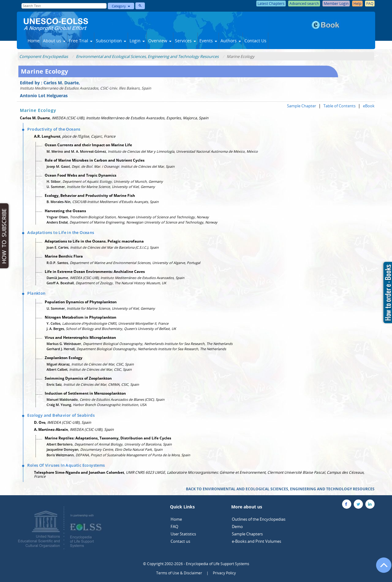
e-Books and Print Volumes (256, 541)
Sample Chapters (247, 534)
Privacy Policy (224, 573)
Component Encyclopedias (44, 56)
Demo (237, 526)
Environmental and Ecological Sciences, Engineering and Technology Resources (147, 56)
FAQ (174, 526)
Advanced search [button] (304, 4)
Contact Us (255, 41)
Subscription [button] (111, 41)
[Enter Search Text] (64, 6)
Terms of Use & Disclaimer (179, 573)
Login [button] (137, 41)
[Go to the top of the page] (381, 568)
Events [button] (208, 41)
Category (121, 6)
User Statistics (183, 534)
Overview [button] (160, 41)
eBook (369, 106)
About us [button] (54, 41)
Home (34, 41)
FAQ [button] (370, 4)
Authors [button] (231, 41)
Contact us (180, 541)
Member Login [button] (336, 4)
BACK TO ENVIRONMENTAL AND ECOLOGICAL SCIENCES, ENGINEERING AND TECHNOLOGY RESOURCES (280, 489)
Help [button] (357, 4)
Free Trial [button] (81, 41)
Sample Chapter (302, 106)
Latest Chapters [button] (271, 4)
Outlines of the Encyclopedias (259, 519)
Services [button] (185, 41)
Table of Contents (339, 106)
